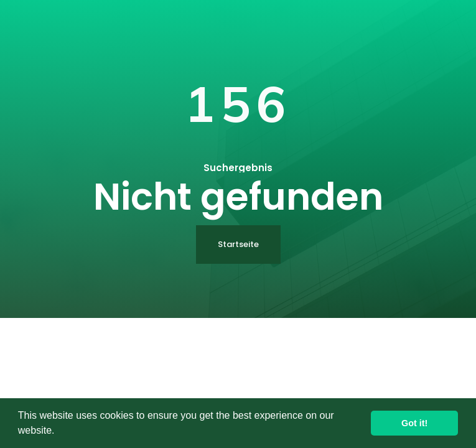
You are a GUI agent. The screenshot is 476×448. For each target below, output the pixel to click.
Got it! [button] (414, 423)
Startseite (238, 244)
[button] (59, 432)
